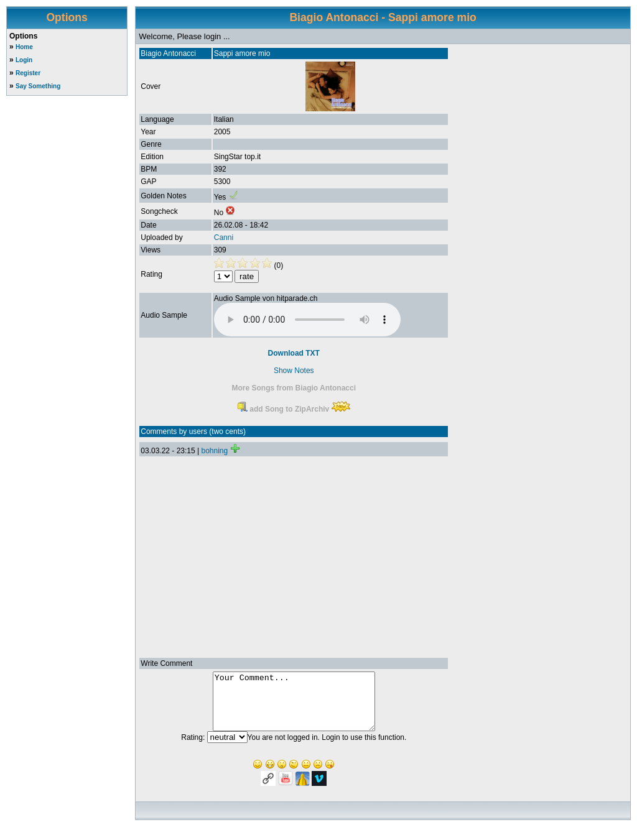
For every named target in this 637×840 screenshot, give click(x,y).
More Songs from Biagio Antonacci (294, 388)
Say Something (38, 86)
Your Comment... (294, 707)
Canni (224, 238)
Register (28, 73)
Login (24, 60)
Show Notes (294, 371)
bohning (214, 451)
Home (24, 47)
